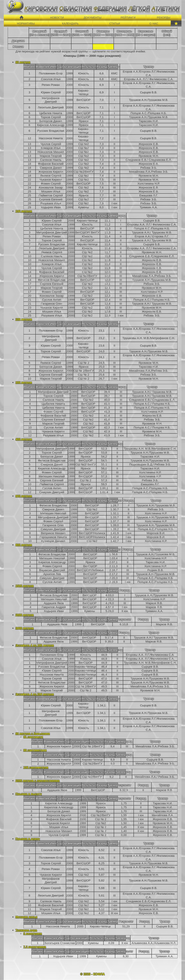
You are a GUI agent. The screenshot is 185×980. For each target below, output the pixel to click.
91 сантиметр (33, 737)
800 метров (24, 545)
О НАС (154, 24)
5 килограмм (33, 933)
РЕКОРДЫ (164, 18)
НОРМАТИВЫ (26, 24)
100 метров (24, 211)
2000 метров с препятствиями (38, 780)
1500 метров (25, 586)
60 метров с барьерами (33, 733)
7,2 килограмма (35, 947)
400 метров (24, 439)
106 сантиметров (36, 767)
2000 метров (25, 615)
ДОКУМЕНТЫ (93, 18)
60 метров (23, 62)
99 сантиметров (35, 750)
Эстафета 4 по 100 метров (35, 645)
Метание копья (27, 917)
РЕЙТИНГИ (128, 18)
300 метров (24, 382)
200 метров (24, 319)
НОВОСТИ (57, 18)
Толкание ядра (26, 930)
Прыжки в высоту (29, 794)
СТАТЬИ (115, 24)
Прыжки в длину (28, 839)
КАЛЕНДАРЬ (70, 24)
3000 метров (25, 628)
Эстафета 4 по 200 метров (35, 694)
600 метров (24, 496)
